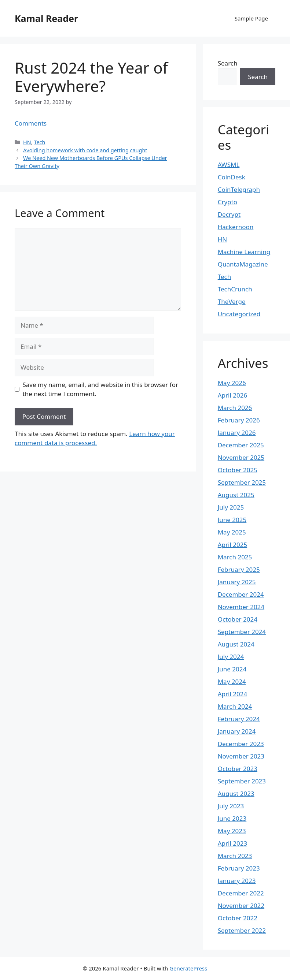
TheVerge (232, 301)
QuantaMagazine (243, 264)
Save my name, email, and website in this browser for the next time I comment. (100, 389)
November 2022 (241, 906)
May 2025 (232, 532)
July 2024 (231, 657)
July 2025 (231, 507)
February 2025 (239, 569)
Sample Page (251, 18)
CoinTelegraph (239, 189)
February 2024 (239, 719)
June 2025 (232, 520)
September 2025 (242, 482)
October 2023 (238, 769)
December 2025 (241, 445)
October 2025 (238, 470)
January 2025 (237, 582)
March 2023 (235, 856)
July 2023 (231, 806)
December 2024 (241, 594)
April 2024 (232, 694)
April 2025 (232, 545)
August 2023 (236, 793)
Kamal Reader (46, 18)
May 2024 (232, 681)
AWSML (229, 165)
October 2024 (238, 619)
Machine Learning (244, 252)
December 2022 (241, 893)
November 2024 (241, 607)
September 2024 (242, 632)
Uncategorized (239, 314)
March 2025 (235, 557)
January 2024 (237, 731)
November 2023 (241, 756)
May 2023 (232, 831)
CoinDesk (232, 177)
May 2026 (232, 383)
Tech (39, 142)
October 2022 (238, 918)
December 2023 (241, 744)
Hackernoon (236, 227)
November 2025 (241, 457)
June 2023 (232, 818)
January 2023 (237, 881)
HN (27, 142)
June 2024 (232, 669)
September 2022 (242, 930)
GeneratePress (188, 968)
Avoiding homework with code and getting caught (85, 150)
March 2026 (235, 408)
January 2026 (237, 433)
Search (228, 63)
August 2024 (236, 644)
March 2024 (235, 706)
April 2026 (232, 395)
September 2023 (242, 781)
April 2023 (232, 843)
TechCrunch (235, 289)
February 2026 (239, 420)
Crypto (227, 202)
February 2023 (239, 868)
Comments (31, 123)
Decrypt (229, 214)
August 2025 (236, 495)
